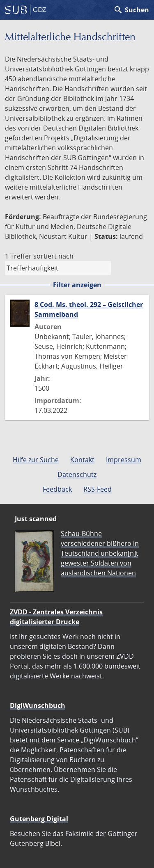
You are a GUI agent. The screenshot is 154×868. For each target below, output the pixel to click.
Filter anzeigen (77, 285)
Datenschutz (77, 474)
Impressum (124, 460)
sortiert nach (53, 256)
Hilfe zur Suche (36, 460)
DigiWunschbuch (38, 705)
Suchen (131, 10)
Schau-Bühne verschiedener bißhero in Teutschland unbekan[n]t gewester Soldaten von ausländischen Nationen (100, 553)
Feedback (57, 489)
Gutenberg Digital (39, 819)
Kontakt (82, 460)
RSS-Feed (98, 489)
